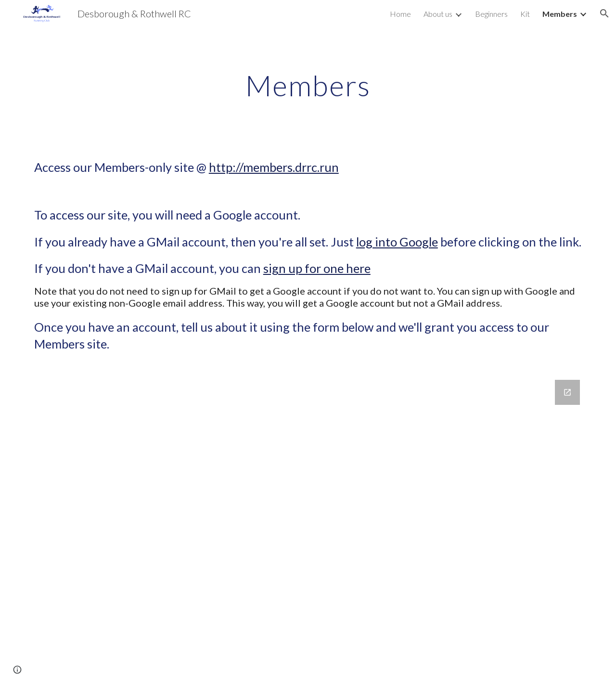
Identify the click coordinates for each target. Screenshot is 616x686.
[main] (308, 85)
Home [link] (400, 14)
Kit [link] (525, 14)
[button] (604, 13)
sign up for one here (317, 268)
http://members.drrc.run (274, 167)
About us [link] (438, 14)
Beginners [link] (491, 14)
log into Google (397, 242)
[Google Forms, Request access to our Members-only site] (308, 527)
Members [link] (560, 14)
